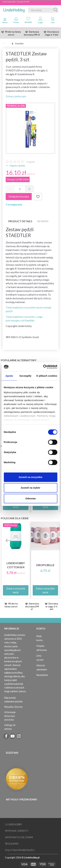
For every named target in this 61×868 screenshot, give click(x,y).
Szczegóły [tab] (25, 376)
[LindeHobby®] (14, 9)
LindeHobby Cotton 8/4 (16, 565)
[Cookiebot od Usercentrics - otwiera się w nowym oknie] (43, 367)
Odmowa (30, 498)
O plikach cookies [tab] (47, 376)
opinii (31, 162)
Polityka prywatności (20, 850)
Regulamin (12, 844)
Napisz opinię (17, 165)
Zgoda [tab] (9, 376)
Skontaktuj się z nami (19, 837)
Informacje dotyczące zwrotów (10, 716)
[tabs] (53, 21)
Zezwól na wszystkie (31, 477)
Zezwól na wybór (30, 488)
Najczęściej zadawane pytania (13, 700)
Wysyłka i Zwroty (13, 707)
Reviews (43, 221)
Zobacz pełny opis (16, 96)
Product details (20, 221)
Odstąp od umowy (10, 727)
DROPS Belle (45, 565)
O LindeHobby (14, 824)
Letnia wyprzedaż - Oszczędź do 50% (16, 2)
